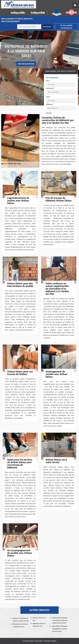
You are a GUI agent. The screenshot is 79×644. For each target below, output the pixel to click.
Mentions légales (51, 641)
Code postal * (50, 88)
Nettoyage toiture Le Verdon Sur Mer (39, 625)
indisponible (18, 13)
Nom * (48, 81)
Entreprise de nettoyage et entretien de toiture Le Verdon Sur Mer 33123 (60, 620)
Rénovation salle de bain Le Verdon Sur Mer (20, 625)
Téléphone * (50, 104)
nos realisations (26, 64)
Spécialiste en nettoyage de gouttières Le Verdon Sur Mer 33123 (60, 629)
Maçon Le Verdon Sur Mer (39, 619)
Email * (48, 97)
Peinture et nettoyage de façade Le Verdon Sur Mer (21, 620)
